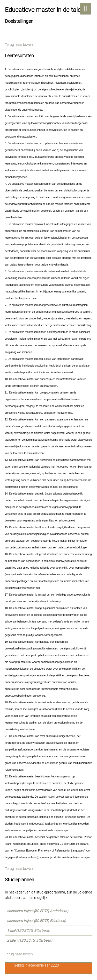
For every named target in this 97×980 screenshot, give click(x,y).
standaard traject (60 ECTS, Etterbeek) (36, 921)
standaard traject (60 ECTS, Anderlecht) (38, 911)
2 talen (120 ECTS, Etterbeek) (30, 940)
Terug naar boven (19, 45)
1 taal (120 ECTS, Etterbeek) (29, 931)
